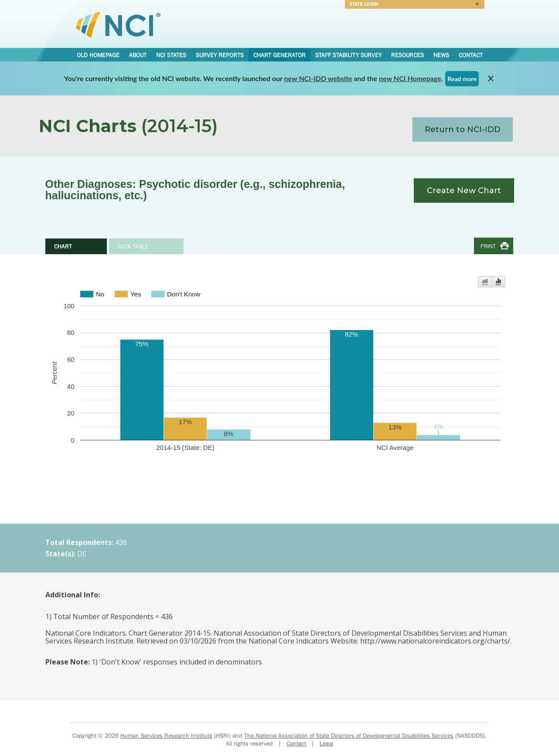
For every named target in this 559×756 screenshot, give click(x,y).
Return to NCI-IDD (463, 129)
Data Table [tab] (133, 246)
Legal (326, 743)
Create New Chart (464, 191)
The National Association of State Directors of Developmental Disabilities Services (349, 736)
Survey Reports (220, 55)
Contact (471, 55)
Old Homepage (98, 55)
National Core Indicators (118, 24)
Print (488, 246)
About (138, 55)
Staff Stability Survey (348, 55)
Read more (462, 79)
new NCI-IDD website (318, 78)
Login (412, 5)
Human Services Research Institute (166, 736)
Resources (407, 55)
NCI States (171, 55)
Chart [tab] (63, 246)
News (441, 55)
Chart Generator (279, 55)
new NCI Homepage (410, 78)
